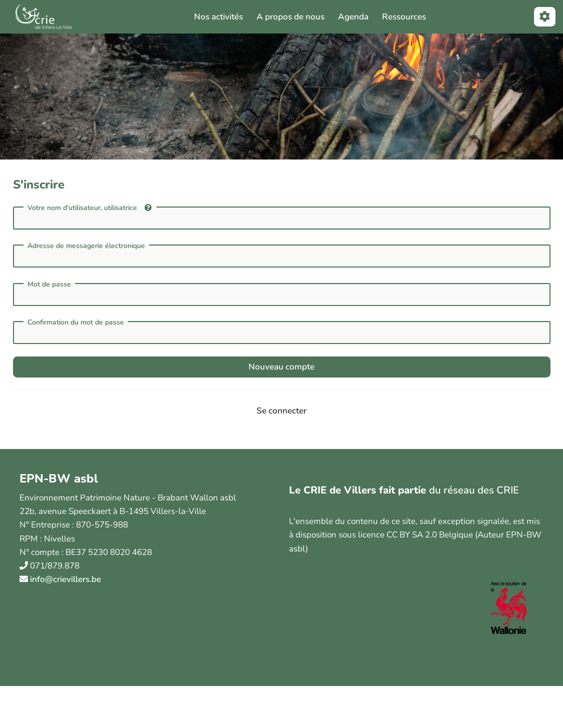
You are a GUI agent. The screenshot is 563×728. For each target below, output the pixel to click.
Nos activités (218, 17)
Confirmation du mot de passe (76, 322)
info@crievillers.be (65, 579)
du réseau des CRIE (474, 490)
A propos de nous (290, 17)
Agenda (353, 17)
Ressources (404, 17)
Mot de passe (49, 284)
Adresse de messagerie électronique (86, 246)
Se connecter (281, 411)
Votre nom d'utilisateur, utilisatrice (89, 208)
